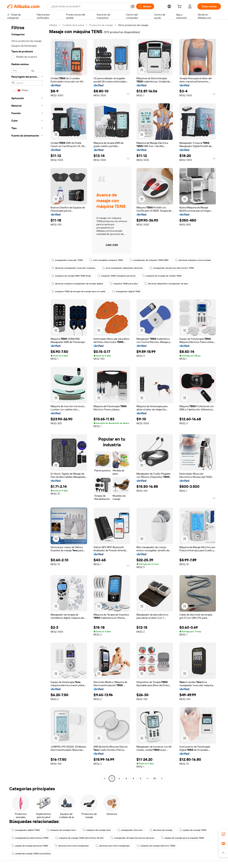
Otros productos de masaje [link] (133, 25)
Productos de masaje (101, 25)
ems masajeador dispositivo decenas (122, 268)
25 (155, 778)
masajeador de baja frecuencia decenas (132, 838)
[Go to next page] (162, 778)
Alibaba (53, 25)
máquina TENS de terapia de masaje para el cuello (78, 291)
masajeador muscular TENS (67, 260)
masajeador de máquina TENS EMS (149, 260)
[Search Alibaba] (89, 6)
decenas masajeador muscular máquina (73, 268)
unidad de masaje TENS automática (31, 854)
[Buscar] (145, 6)
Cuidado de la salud (73, 25)
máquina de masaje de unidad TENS (162, 276)
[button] (133, 6)
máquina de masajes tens (61, 830)
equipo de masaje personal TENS (30, 846)
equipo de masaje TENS (193, 830)
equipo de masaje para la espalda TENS (182, 838)
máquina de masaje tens (97, 830)
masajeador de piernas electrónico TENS (172, 268)
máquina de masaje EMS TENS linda (71, 276)
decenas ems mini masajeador (72, 846)
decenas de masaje (161, 830)
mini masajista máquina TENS (106, 260)
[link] (223, 834)
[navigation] (27, 402)
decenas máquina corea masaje (193, 260)
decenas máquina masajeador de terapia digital (77, 284)
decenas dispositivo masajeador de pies (166, 284)
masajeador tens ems (130, 830)
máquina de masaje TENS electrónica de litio (79, 838)
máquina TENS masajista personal (116, 276)
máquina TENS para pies (124, 284)
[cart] (180, 7)
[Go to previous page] (105, 778)
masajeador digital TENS (126, 291)
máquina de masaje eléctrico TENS (156, 846)
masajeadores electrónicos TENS (30, 838)
